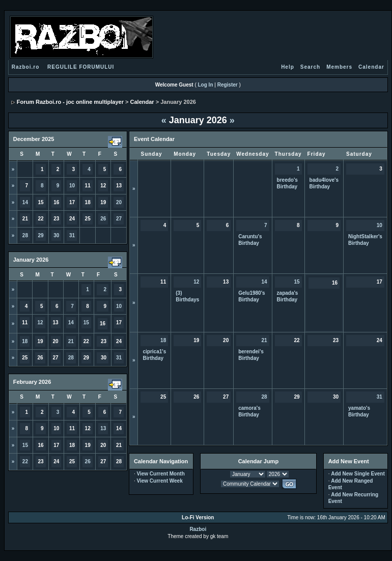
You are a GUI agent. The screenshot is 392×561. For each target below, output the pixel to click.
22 (25, 461)
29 (41, 235)
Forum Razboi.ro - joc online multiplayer (70, 102)
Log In (206, 85)
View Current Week (159, 481)
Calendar (371, 67)
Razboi (198, 529)
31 (72, 235)
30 (56, 235)
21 (71, 341)
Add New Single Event (358, 474)
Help (288, 67)
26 (103, 219)
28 (25, 235)
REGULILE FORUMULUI (81, 67)
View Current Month (160, 474)
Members (339, 67)
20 (119, 202)
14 (25, 202)
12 (40, 322)
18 (25, 341)
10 (72, 186)
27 (119, 219)
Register (228, 85)
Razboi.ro (26, 67)
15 (86, 322)
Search (310, 67)
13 (103, 428)
